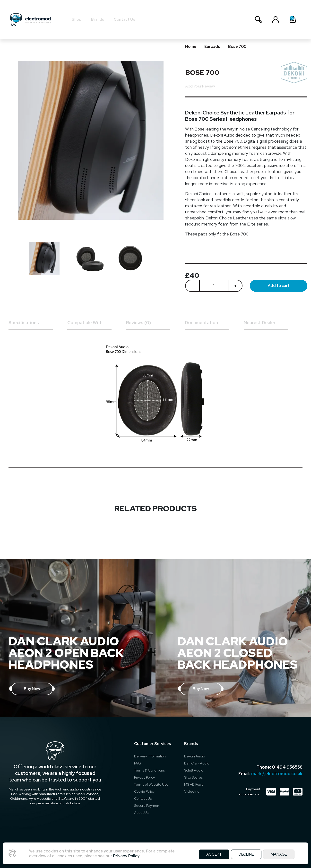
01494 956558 (287, 767)
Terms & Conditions (149, 770)
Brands (98, 19)
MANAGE (279, 854)
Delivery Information (150, 756)
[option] (47, 258)
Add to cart (279, 286)
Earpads (212, 47)
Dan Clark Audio (197, 763)
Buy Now (32, 689)
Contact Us (124, 19)
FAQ (138, 763)
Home (191, 47)
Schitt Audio (194, 770)
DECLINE (246, 854)
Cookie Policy (144, 791)
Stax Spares (193, 777)
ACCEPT (214, 854)
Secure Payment (147, 806)
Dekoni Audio (194, 756)
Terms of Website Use (151, 784)
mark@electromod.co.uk (277, 774)
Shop (77, 19)
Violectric (192, 791)
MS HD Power (194, 784)
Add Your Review (200, 86)
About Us (141, 813)
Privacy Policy (144, 777)
